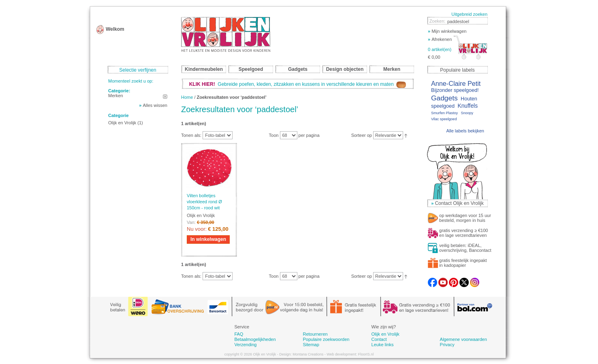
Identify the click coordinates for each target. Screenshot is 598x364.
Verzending (245, 345)
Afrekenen (440, 39)
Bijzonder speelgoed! (455, 90)
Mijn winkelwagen (447, 31)
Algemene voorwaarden (463, 339)
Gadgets (444, 98)
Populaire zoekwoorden (326, 339)
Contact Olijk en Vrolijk (459, 203)
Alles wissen (155, 105)
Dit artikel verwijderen (165, 97)
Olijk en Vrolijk (122, 123)
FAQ (239, 334)
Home (187, 97)
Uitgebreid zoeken (469, 14)
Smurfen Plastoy (444, 113)
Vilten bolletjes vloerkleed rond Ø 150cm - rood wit (204, 202)
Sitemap (311, 345)
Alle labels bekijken (465, 131)
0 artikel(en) (440, 49)
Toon (274, 135)
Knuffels (468, 106)
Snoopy (467, 113)
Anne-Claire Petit (456, 83)
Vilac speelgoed (444, 119)
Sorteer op (362, 135)
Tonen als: (191, 135)
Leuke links (383, 345)
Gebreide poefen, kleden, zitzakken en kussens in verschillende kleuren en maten (298, 84)
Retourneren (315, 334)
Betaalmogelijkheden (255, 339)
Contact (379, 339)
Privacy (447, 345)
